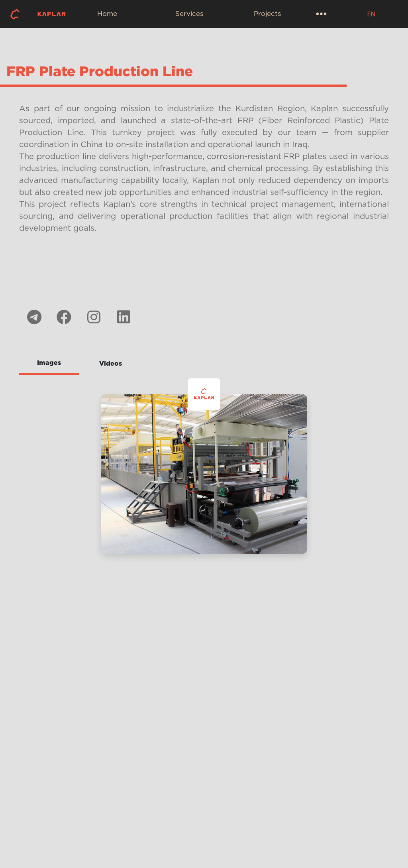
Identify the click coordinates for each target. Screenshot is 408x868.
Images (49, 362)
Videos (111, 363)
